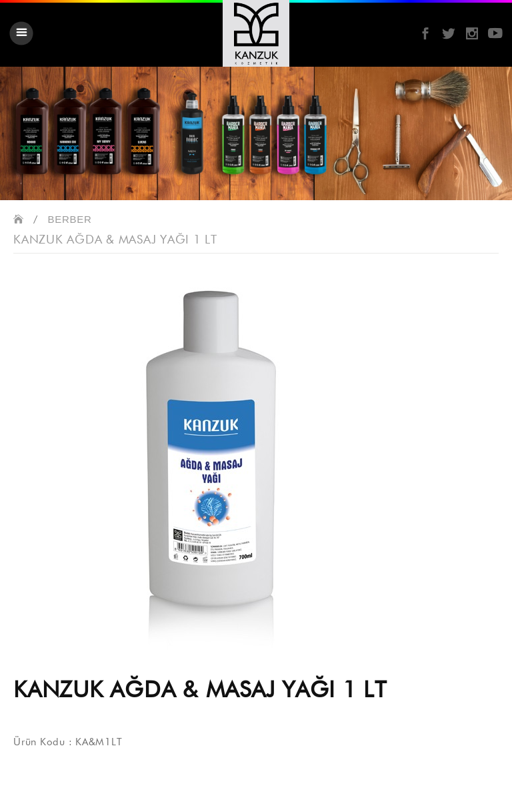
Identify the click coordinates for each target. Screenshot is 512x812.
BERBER (70, 219)
